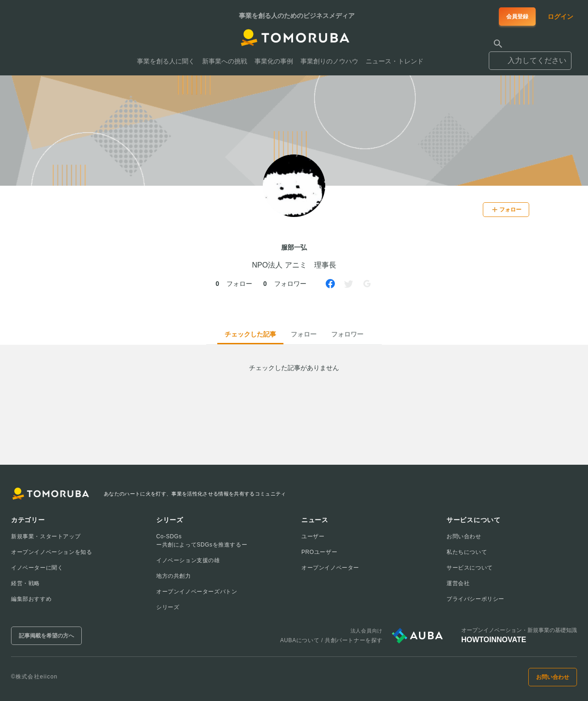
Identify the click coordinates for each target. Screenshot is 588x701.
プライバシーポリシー (475, 599)
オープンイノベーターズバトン (197, 592)
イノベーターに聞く (37, 568)
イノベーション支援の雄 (188, 560)
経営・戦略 (25, 583)
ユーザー (313, 536)
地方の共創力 (174, 576)
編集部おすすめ (31, 599)
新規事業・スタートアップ (46, 536)
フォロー (304, 334)
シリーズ (168, 607)
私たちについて (467, 552)
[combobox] (530, 57)
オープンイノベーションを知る (51, 552)
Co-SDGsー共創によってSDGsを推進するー (202, 541)
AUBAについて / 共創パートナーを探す (331, 640)
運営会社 (458, 583)
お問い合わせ (464, 536)
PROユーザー (319, 552)
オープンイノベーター (330, 568)
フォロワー (347, 334)
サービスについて (470, 568)
